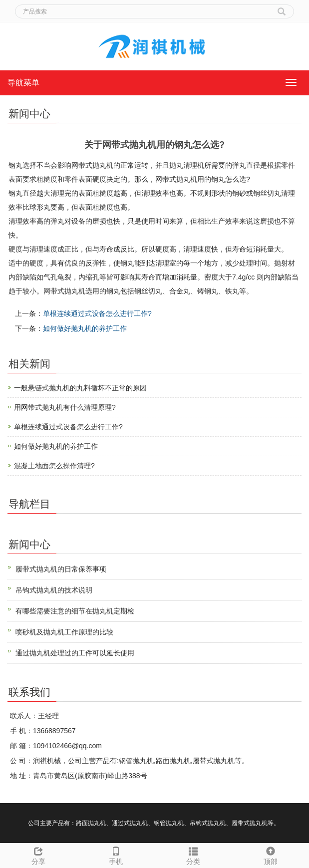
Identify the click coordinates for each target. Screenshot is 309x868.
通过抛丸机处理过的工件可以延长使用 (75, 653)
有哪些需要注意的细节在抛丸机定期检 (75, 611)
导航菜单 (23, 83)
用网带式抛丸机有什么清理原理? (65, 407)
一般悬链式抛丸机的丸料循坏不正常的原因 (80, 388)
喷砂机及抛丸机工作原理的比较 (64, 632)
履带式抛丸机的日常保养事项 (61, 569)
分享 (39, 855)
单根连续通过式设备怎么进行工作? (97, 313)
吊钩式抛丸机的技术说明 (54, 590)
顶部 (270, 855)
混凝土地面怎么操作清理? (54, 466)
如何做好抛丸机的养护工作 (85, 328)
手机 (116, 855)
